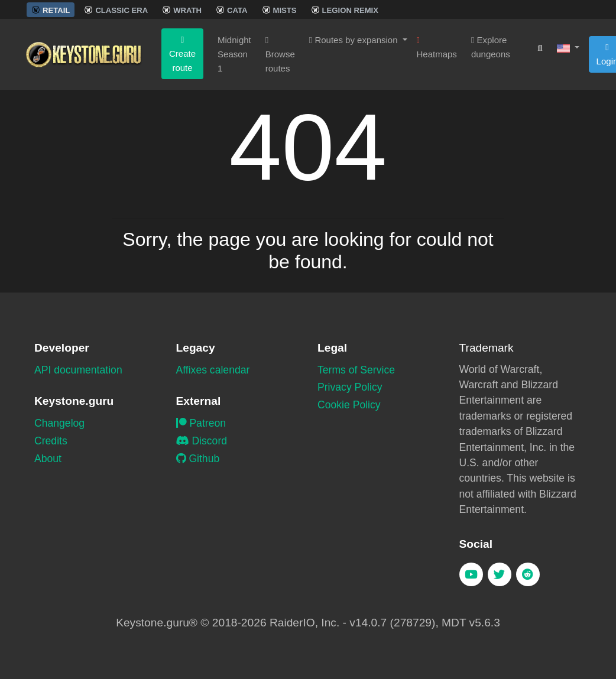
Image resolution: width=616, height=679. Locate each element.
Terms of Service (356, 370)
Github (198, 459)
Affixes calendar (213, 370)
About (48, 459)
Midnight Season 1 (234, 54)
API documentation (78, 370)
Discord (202, 441)
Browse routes (280, 55)
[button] (568, 48)
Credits (51, 441)
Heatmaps (437, 48)
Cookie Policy (349, 405)
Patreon (201, 423)
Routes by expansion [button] (355, 40)
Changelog (59, 423)
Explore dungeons (491, 47)
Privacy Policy (350, 387)
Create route (182, 54)
